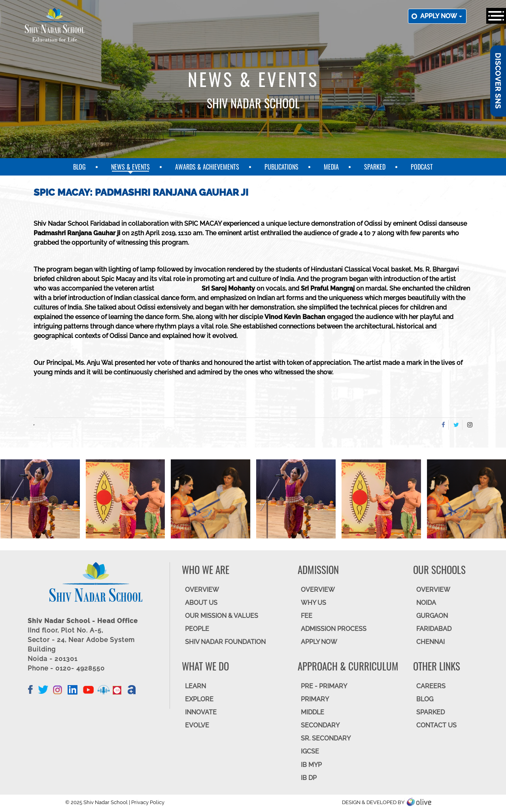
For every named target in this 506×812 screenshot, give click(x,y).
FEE (307, 616)
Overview (433, 590)
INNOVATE (201, 712)
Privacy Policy (148, 802)
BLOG (425, 699)
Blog (79, 167)
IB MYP (311, 765)
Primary (315, 699)
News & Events (130, 167)
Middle (312, 712)
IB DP (309, 778)
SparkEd (375, 167)
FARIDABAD (434, 629)
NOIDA (426, 603)
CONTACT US (436, 725)
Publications (281, 167)
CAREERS (431, 686)
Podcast (422, 167)
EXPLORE (199, 699)
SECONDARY (320, 725)
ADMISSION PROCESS (334, 629)
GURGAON (432, 616)
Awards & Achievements (207, 167)
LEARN (195, 686)
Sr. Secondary (326, 738)
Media (331, 167)
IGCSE (310, 751)
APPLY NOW (319, 642)
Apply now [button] (441, 16)
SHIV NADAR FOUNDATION (225, 642)
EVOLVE (197, 725)
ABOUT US (201, 603)
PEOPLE (197, 629)
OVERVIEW (202, 590)
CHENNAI (430, 642)
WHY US (313, 603)
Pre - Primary (324, 686)
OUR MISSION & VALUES (222, 616)
